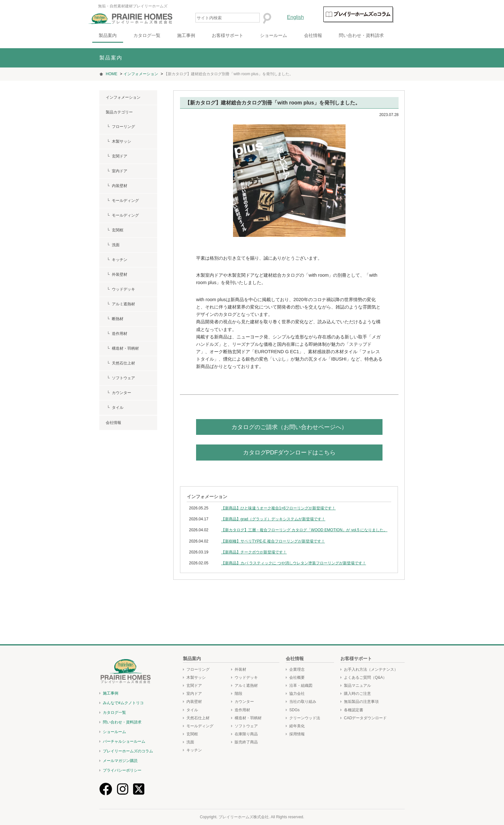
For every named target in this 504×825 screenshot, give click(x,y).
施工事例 (197, 35)
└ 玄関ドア (117, 156)
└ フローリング (120, 127)
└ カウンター (118, 393)
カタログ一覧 (158, 35)
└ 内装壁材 (117, 186)
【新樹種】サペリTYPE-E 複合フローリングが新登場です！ (273, 541)
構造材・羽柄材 (248, 718)
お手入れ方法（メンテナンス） (371, 669)
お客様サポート (239, 35)
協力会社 (297, 694)
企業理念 (297, 669)
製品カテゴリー (119, 112)
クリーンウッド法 (305, 718)
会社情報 (324, 35)
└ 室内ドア (117, 171)
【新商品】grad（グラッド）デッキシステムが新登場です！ (273, 519)
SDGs (294, 710)
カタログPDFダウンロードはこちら (289, 452)
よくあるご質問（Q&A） (365, 677)
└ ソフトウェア (120, 378)
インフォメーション (123, 97)
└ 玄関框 (115, 230)
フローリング (198, 669)
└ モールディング (122, 201)
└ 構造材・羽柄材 (122, 348)
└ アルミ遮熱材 (120, 304)
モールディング (200, 726)
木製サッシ (196, 677)
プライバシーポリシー (122, 770)
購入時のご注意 (357, 694)
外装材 (240, 669)
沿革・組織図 (301, 686)
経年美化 (297, 726)
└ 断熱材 (115, 319)
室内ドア (194, 694)
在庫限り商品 (246, 734)
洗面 (190, 742)
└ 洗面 (113, 245)
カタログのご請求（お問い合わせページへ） (289, 427)
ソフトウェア (246, 726)
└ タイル (115, 408)
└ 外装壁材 (117, 274)
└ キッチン (117, 260)
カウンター (244, 702)
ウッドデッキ (246, 677)
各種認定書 (354, 710)
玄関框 (192, 734)
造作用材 (242, 710)
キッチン (194, 750)
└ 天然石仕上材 (120, 363)
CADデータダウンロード (365, 718)
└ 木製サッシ (118, 141)
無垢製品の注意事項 (361, 702)
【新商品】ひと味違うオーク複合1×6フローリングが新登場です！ (278, 508)
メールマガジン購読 (120, 761)
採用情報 (297, 734)
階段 (239, 694)
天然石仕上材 (198, 718)
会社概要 (297, 677)
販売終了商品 (246, 742)
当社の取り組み (303, 702)
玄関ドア (194, 686)
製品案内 (119, 35)
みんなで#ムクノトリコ (123, 703)
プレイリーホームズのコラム (128, 751)
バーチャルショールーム (124, 741)
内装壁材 (194, 702)
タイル (192, 710)
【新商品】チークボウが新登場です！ (254, 552)
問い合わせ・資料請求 (372, 35)
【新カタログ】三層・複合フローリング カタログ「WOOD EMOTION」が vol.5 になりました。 (304, 530)
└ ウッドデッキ (120, 289)
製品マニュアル (357, 686)
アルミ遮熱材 (246, 686)
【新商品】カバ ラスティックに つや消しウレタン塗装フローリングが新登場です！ (294, 563)
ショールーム (284, 35)
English (306, 17)
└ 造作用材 (117, 334)
